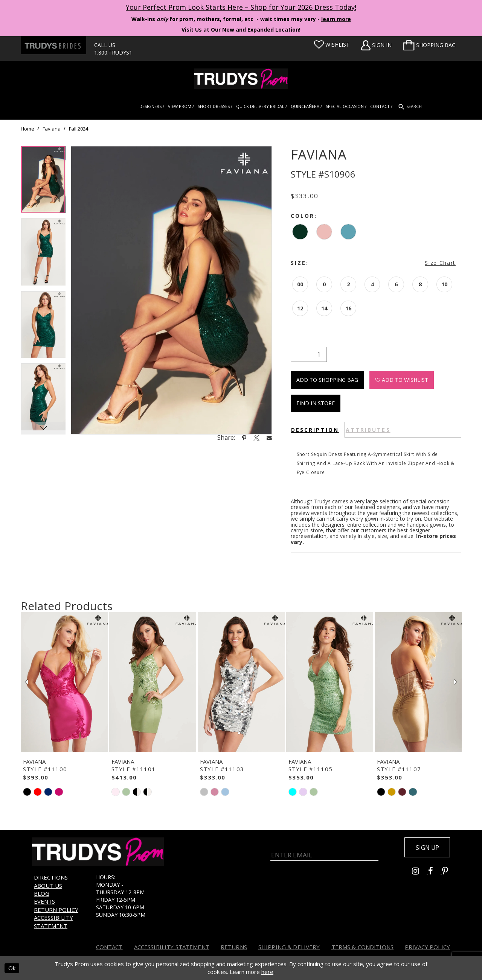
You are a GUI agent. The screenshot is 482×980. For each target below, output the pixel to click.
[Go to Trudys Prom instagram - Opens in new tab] (420, 873)
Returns (234, 947)
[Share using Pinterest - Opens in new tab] (244, 438)
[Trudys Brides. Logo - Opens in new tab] (53, 45)
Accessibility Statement (53, 922)
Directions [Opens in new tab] (51, 877)
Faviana (52, 129)
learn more (336, 19)
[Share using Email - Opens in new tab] (269, 438)
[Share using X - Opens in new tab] (256, 438)
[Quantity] (309, 354)
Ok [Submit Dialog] (12, 968)
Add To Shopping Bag (327, 380)
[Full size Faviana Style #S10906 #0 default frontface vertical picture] (171, 290)
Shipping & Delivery (289, 947)
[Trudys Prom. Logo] (241, 79)
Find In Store (316, 403)
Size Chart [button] (440, 263)
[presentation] (64, 682)
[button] (429, 45)
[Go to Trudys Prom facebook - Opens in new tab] (435, 873)
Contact (109, 947)
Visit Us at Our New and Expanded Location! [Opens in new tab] (241, 30)
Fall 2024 (79, 129)
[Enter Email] (324, 852)
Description (315, 430)
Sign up (426, 848)
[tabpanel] (43, 182)
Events (44, 901)
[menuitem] (429, 45)
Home (27, 129)
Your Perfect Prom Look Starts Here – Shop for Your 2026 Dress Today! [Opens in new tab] (241, 7)
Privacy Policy (427, 947)
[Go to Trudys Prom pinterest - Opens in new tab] (449, 873)
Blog (42, 893)
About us (48, 886)
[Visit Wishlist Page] (332, 45)
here (267, 972)
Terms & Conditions (363, 947)
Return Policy (56, 910)
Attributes (368, 430)
